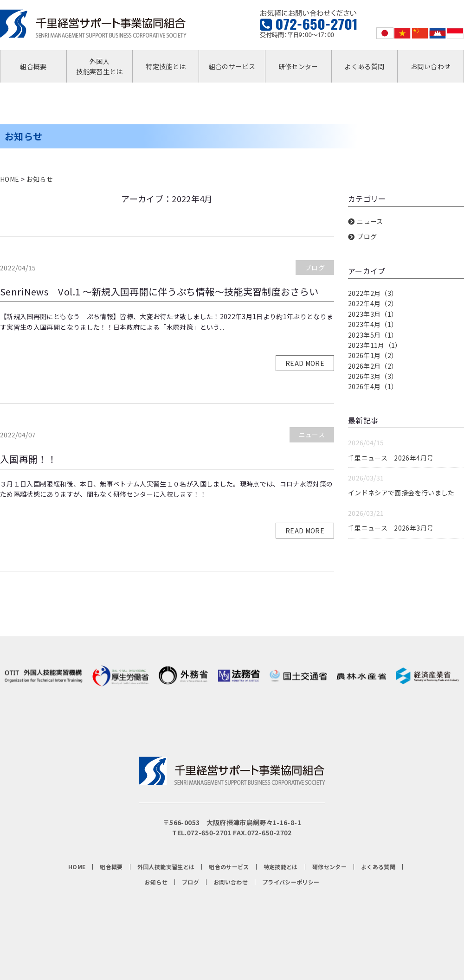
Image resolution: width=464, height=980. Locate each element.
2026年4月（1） (373, 386)
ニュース (312, 435)
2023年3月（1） (373, 314)
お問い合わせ (431, 66)
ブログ (315, 268)
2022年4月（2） (373, 303)
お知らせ (39, 179)
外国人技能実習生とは (99, 66)
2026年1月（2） (373, 355)
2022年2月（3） (373, 293)
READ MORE (305, 363)
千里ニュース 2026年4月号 (391, 458)
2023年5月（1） (373, 335)
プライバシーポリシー (291, 882)
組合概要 (33, 66)
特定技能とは (166, 66)
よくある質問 (364, 66)
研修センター (298, 66)
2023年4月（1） (373, 324)
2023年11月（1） (375, 345)
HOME (10, 179)
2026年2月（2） (373, 366)
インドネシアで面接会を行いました (401, 493)
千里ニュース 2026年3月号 (391, 528)
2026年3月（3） (373, 376)
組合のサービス (232, 66)
